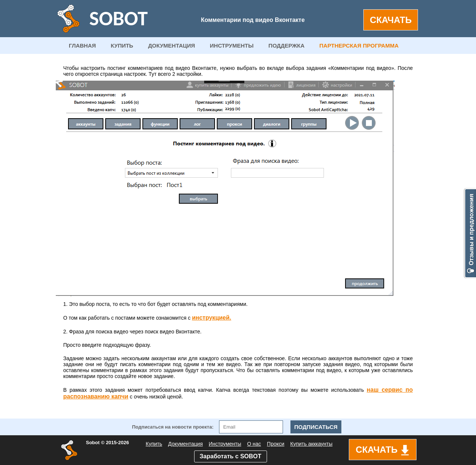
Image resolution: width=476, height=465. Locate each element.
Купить (154, 444)
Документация (185, 444)
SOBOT (118, 18)
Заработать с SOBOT (231, 456)
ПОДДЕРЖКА (287, 46)
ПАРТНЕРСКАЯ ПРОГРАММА (359, 46)
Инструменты (225, 444)
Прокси (276, 444)
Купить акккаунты (311, 444)
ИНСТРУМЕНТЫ (232, 46)
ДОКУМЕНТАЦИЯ (171, 46)
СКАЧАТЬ (391, 20)
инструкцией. (212, 318)
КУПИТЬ (122, 46)
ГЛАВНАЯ (82, 46)
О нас (254, 444)
